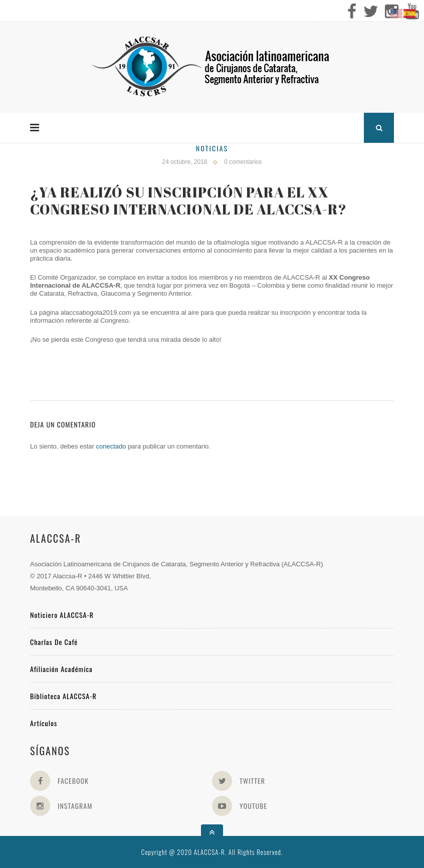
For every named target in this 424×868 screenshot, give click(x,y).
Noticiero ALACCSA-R (62, 615)
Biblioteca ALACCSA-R (63, 696)
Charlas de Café (54, 642)
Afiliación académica (61, 669)
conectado (111, 446)
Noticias (212, 148)
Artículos (44, 723)
